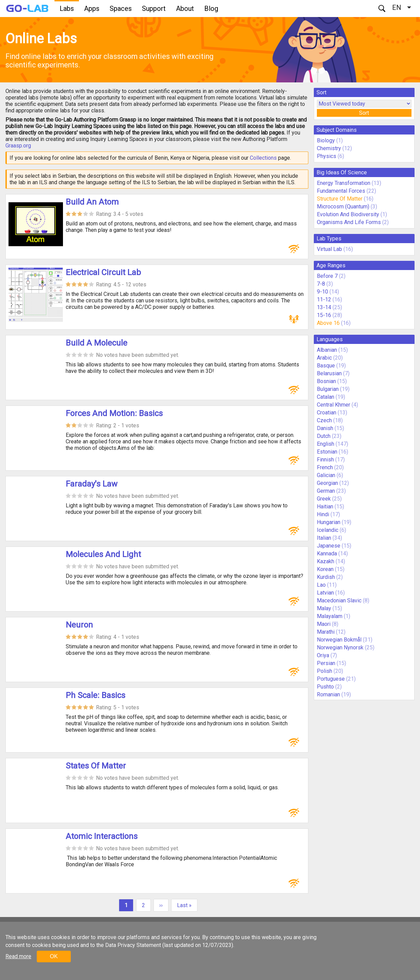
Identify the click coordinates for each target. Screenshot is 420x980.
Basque (326, 366)
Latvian (325, 593)
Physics (327, 156)
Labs (67, 9)
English (326, 444)
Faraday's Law (92, 484)
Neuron (79, 625)
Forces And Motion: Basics (114, 413)
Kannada (327, 554)
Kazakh (326, 561)
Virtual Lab (329, 249)
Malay (324, 608)
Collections (263, 158)
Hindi (323, 514)
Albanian (327, 350)
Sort (364, 113)
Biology (326, 140)
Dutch (324, 436)
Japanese (329, 546)
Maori (324, 624)
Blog (211, 9)
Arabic (324, 358)
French (325, 467)
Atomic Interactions (102, 836)
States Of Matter (96, 766)
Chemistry (329, 148)
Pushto (325, 687)
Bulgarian (328, 389)
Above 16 (328, 323)
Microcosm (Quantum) (343, 207)
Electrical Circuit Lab (103, 272)
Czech (324, 420)
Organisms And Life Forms (349, 222)
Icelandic (328, 530)
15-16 (324, 315)
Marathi (326, 632)
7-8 (321, 284)
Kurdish (326, 577)
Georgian (327, 483)
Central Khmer (334, 405)
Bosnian (326, 381)
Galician (326, 475)
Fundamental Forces (341, 191)
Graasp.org (18, 146)
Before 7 (327, 276)
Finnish (325, 460)
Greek (324, 499)
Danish (325, 428)
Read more (18, 956)
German (326, 491)
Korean (325, 569)
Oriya (323, 655)
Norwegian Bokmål (339, 640)
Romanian (328, 694)
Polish (325, 671)
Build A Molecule (96, 343)
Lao (321, 585)
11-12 (324, 299)
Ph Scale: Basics (95, 695)
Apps (92, 9)
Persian (326, 663)
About (185, 9)
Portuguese (331, 679)
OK (54, 956)
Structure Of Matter (340, 199)
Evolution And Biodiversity (348, 214)
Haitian (325, 507)
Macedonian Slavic (339, 600)
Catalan (326, 397)
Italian (324, 538)
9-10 (322, 292)
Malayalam (330, 616)
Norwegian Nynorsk (340, 647)
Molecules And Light (103, 554)
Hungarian (329, 522)
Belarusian (329, 373)
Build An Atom (92, 202)
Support (154, 9)
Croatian (327, 413)
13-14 (324, 307)
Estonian (327, 452)
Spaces (121, 9)
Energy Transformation (344, 183)
